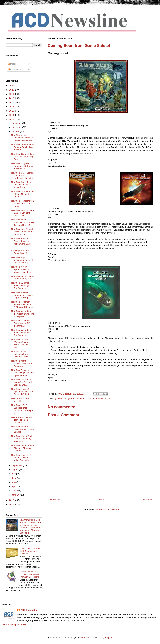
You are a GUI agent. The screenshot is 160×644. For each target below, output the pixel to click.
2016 (12, 107)
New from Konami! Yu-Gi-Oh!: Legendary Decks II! (30, 551)
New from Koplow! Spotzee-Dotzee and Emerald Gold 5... (22, 392)
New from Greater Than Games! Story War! (22, 278)
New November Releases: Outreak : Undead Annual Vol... (22, 138)
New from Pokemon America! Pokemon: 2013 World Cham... (22, 304)
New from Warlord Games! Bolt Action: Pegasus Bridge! (22, 295)
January (16, 495)
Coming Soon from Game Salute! (20, 252)
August (15, 470)
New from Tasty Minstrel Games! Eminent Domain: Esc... (23, 213)
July (14, 474)
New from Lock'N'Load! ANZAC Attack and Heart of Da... (22, 232)
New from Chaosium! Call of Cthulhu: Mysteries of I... (21, 185)
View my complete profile (14, 624)
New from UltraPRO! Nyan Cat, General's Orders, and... (22, 382)
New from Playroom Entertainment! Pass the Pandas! (22, 323)
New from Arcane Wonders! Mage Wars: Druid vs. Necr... (20, 343)
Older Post (147, 500)
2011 (12, 504)
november (81, 399)
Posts (12, 64)
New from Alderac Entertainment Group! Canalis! (23, 429)
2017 (12, 102)
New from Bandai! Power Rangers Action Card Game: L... (22, 242)
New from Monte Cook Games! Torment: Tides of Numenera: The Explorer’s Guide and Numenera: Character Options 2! (31, 526)
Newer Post (56, 500)
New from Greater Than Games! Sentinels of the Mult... (22, 147)
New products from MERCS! (20, 400)
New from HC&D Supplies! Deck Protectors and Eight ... (22, 409)
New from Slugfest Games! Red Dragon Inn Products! (22, 166)
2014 (12, 115)
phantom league (103, 399)
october (90, 399)
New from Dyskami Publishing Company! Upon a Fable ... (23, 373)
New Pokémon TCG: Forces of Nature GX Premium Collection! (29, 574)
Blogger (108, 637)
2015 (12, 111)
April (14, 486)
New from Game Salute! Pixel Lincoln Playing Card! (23, 157)
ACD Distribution (29, 610)
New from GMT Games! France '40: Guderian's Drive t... (23, 175)
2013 (12, 119)
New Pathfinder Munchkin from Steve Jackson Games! (23, 222)
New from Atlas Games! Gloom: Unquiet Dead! (23, 194)
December (17, 123)
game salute (61, 399)
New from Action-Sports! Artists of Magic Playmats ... (21, 269)
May (14, 482)
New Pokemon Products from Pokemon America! (23, 420)
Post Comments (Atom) (108, 509)
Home (101, 500)
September (17, 465)
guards (72, 399)
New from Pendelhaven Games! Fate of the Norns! (22, 203)
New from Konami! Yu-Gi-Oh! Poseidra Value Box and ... (22, 458)
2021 (12, 86)
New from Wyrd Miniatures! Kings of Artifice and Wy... (22, 260)
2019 (12, 94)
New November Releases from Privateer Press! (20, 354)
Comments (14, 69)
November (17, 127)
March (15, 491)
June (14, 478)
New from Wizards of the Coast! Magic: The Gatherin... (21, 285)
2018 (12, 98)
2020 (12, 90)
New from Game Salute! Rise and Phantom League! (23, 448)
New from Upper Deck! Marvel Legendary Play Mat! (22, 439)
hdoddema (86, 637)
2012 (12, 500)
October (16, 131)
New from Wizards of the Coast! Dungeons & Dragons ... (23, 314)
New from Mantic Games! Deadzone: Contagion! (22, 363)
